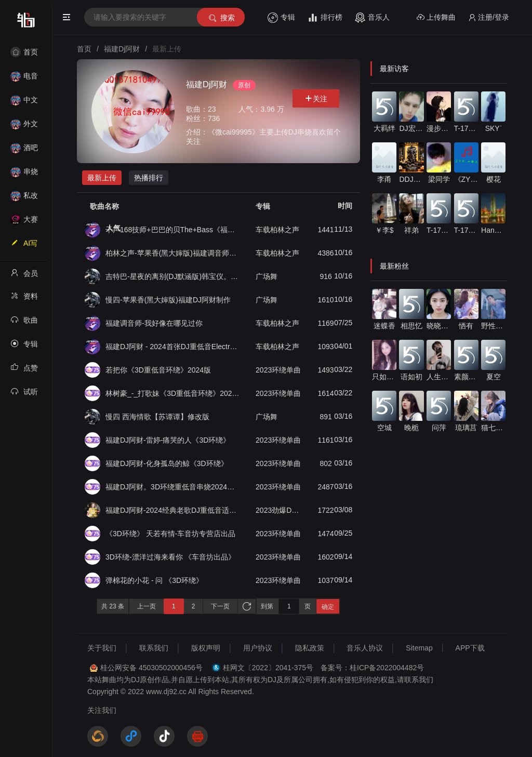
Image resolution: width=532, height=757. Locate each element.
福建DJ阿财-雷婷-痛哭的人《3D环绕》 (168, 440)
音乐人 (372, 18)
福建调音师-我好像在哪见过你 (154, 323)
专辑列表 (24, 347)
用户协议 (258, 648)
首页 (24, 52)
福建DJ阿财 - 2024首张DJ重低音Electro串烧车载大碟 (173, 347)
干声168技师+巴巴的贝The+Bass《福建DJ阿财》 (173, 230)
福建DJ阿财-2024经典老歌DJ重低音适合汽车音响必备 (173, 510)
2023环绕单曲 (278, 370)
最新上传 (102, 178)
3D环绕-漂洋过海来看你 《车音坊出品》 (170, 557)
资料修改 (24, 299)
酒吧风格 (24, 151)
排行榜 (325, 18)
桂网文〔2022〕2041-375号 (268, 668)
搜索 (221, 18)
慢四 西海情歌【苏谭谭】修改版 (157, 417)
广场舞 (267, 276)
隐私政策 (310, 648)
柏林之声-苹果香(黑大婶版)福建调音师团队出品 (173, 253)
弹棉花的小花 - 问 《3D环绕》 (154, 580)
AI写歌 (24, 246)
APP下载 (470, 648)
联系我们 (154, 648)
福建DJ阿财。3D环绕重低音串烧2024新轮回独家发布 (173, 487)
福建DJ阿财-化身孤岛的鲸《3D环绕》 (167, 463)
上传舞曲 (436, 17)
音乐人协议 (365, 648)
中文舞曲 (24, 103)
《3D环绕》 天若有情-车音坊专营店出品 (170, 534)
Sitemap (419, 648)
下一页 (220, 606)
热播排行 (149, 178)
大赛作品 (24, 223)
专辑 (281, 18)
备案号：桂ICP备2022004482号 (372, 668)
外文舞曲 (24, 127)
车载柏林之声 (277, 230)
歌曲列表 (24, 323)
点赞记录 (24, 371)
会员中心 (24, 276)
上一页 (147, 606)
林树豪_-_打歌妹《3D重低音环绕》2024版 (173, 393)
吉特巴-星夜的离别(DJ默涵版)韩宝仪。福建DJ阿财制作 (173, 276)
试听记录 (24, 395)
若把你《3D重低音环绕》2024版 (158, 370)
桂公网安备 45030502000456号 (151, 668)
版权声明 (206, 648)
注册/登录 (489, 17)
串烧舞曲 (24, 175)
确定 (328, 607)
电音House (24, 79)
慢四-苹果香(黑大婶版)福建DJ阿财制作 (168, 300)
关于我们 (102, 648)
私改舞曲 (24, 199)
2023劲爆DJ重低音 (279, 510)
